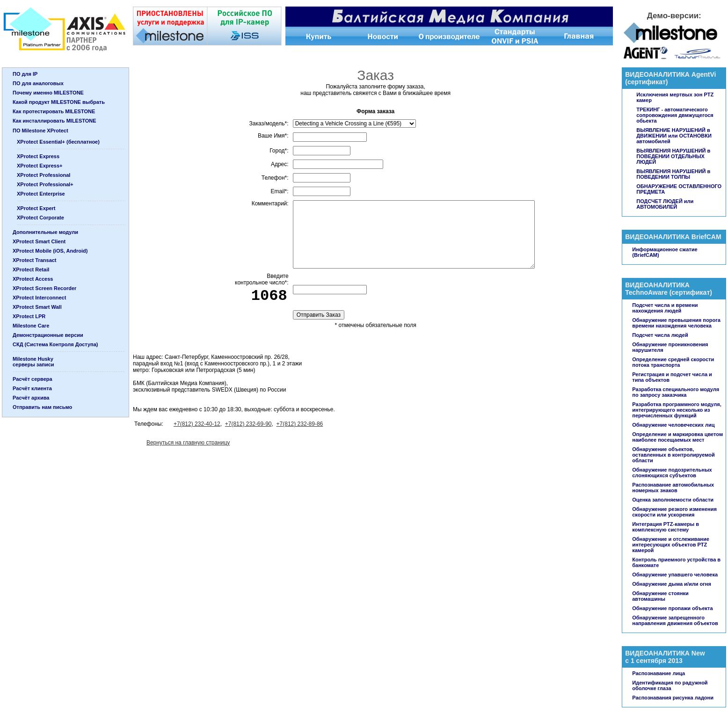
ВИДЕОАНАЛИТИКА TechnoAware (657, 289)
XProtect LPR (29, 316)
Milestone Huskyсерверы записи (33, 362)
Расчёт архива (31, 398)
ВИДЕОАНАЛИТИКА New (665, 653)
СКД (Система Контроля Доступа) (55, 344)
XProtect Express (38, 156)
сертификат (647, 82)
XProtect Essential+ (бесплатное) (58, 142)
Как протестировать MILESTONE (54, 111)
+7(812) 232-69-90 (248, 424)
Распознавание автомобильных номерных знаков (673, 488)
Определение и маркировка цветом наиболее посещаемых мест (677, 437)
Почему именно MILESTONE (48, 93)
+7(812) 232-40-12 (197, 424)
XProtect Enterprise (41, 194)
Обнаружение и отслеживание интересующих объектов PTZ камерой (671, 545)
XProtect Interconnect (39, 298)
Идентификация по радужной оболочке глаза (670, 685)
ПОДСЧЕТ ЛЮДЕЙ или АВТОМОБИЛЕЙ (665, 204)
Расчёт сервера (33, 379)
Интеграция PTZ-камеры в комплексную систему (666, 527)
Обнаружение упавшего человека (675, 575)
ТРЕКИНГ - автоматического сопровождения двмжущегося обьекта (675, 115)
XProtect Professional (44, 175)
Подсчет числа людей (660, 335)
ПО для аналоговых (38, 83)
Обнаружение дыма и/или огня (672, 584)
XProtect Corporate (40, 218)
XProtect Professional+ (45, 184)
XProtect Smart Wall (37, 307)
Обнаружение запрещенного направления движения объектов (675, 620)
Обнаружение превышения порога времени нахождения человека (676, 323)
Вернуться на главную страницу (188, 443)
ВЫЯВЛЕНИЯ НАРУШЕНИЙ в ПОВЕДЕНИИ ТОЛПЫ (673, 174)
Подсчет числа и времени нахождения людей (665, 308)
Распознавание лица (659, 673)
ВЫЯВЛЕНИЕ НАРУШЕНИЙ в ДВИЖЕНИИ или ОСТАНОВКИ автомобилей (674, 136)
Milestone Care (31, 326)
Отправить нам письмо (42, 407)
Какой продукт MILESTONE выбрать (59, 102)
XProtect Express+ (40, 166)
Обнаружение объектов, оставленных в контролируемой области (673, 455)
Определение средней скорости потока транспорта (673, 362)
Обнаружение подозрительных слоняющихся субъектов (672, 473)
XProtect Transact (35, 260)
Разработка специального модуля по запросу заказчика (676, 392)
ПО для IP (25, 74)
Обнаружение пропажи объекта (672, 608)
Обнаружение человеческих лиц (673, 425)
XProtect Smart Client (39, 241)
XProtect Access (33, 279)
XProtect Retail (31, 269)
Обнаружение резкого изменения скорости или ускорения (674, 512)
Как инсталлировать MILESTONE (55, 121)
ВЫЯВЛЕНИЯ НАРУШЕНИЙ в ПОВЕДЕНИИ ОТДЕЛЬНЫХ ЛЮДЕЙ (673, 156)
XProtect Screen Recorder (44, 288)
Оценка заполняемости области (673, 500)
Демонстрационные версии (48, 335)
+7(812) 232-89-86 (300, 424)
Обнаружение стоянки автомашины (660, 596)
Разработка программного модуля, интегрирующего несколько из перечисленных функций (677, 410)
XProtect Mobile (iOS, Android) (50, 251)
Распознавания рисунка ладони (673, 698)
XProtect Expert (36, 208)
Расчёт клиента (32, 388)
